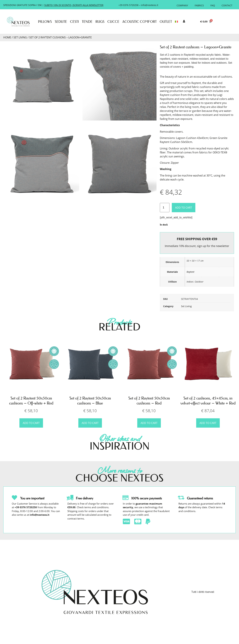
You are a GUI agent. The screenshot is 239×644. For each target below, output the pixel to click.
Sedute (61, 22)
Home (7, 37)
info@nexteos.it (150, 5)
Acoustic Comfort (139, 22)
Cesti (74, 22)
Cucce (113, 22)
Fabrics (199, 5)
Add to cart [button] (31, 423)
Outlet (166, 22)
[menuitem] (176, 22)
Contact (227, 5)
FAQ (213, 5)
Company (182, 5)
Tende (87, 22)
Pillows (45, 22)
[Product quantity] (165, 208)
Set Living (20, 37)
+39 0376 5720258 (128, 5)
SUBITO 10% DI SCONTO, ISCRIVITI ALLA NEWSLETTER (74, 5)
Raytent (190, 272)
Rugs (100, 22)
